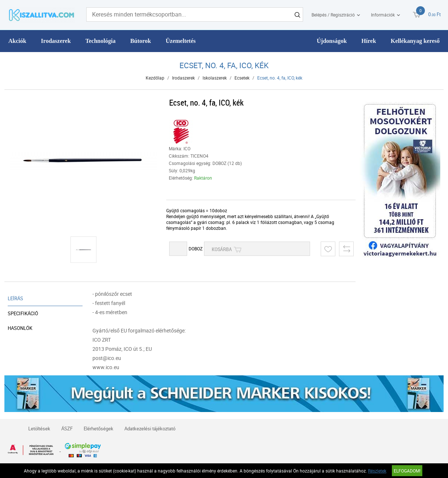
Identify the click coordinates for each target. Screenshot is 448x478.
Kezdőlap (155, 78)
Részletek (377, 471)
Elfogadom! (407, 471)
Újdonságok (332, 41)
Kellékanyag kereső (415, 41)
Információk (383, 15)
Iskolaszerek (215, 78)
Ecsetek (242, 78)
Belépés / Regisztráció (333, 15)
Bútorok (141, 41)
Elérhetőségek (99, 429)
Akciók (17, 41)
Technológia (101, 41)
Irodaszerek (56, 41)
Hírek (369, 41)
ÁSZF (67, 429)
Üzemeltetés (181, 41)
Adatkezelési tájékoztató (150, 429)
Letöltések (39, 429)
